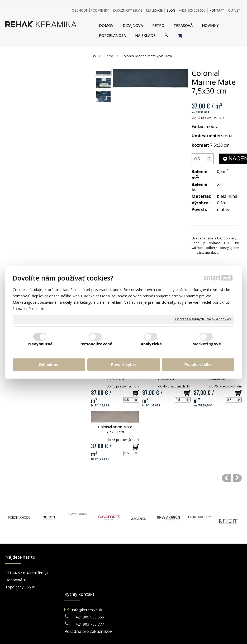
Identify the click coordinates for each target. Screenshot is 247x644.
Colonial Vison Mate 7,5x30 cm (116, 429)
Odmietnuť (49, 365)
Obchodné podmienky (151, 573)
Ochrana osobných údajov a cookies (203, 319)
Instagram (201, 580)
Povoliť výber (123, 365)
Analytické (151, 344)
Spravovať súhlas (205, 619)
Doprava (140, 580)
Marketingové (207, 344)
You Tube (201, 587)
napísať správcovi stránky (109, 619)
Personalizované (96, 344)
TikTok (198, 601)
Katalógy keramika (149, 594)
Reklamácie (143, 587)
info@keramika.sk (88, 573)
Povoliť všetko (198, 365)
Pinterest (200, 594)
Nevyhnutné (41, 344)
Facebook (201, 573)
